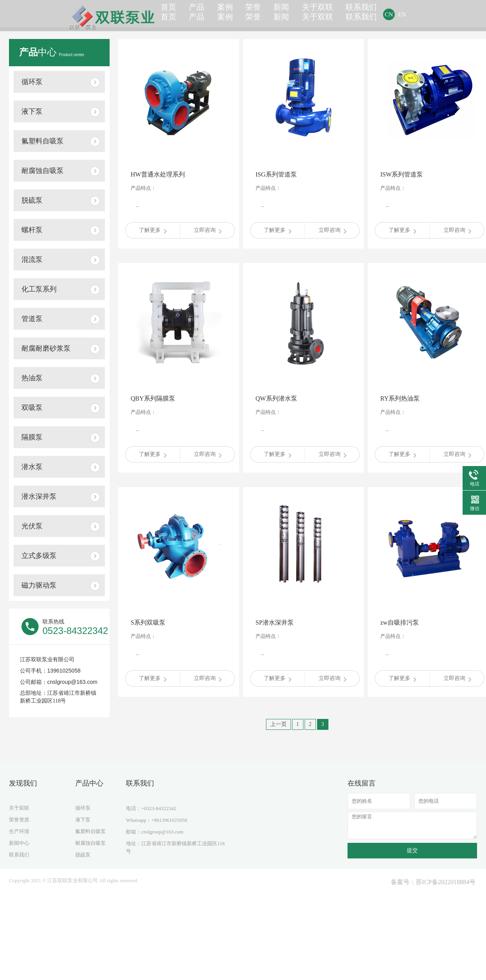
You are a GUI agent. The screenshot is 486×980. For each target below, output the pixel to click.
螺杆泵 (32, 230)
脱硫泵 (32, 200)
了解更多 (153, 230)
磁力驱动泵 (39, 585)
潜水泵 (32, 467)
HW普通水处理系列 (158, 174)
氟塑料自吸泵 (43, 141)
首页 (170, 14)
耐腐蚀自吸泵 (43, 171)
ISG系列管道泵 (276, 174)
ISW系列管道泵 (402, 174)
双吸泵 (32, 408)
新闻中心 (19, 843)
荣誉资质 (19, 820)
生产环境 (19, 831)
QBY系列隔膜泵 (153, 398)
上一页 (278, 724)
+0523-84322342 (159, 808)
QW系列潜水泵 (276, 398)
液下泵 (32, 111)
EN (414, 14)
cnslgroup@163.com (162, 832)
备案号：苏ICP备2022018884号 (433, 882)
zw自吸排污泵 (400, 622)
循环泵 (32, 82)
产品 (201, 14)
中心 (52, 52)
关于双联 (330, 14)
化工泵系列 (39, 289)
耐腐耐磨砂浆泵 (46, 348)
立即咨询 (208, 230)
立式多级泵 (39, 556)
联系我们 (374, 14)
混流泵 (32, 260)
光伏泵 (32, 526)
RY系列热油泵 (400, 398)
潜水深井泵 (39, 496)
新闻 (293, 14)
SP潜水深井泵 (275, 622)
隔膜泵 (32, 437)
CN (401, 14)
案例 (232, 14)
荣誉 (263, 14)
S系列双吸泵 (148, 622)
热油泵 (32, 378)
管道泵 (32, 319)
